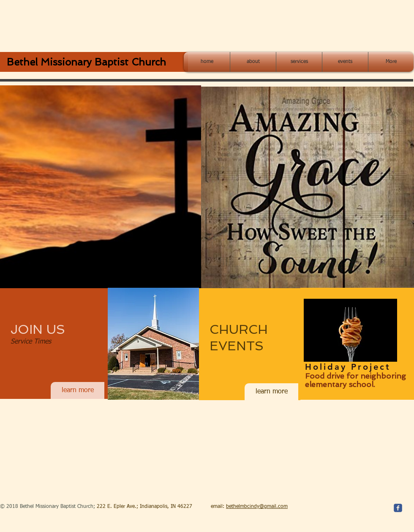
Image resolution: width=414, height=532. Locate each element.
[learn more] (78, 390)
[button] (101, 187)
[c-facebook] (398, 508)
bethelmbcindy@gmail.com (257, 507)
